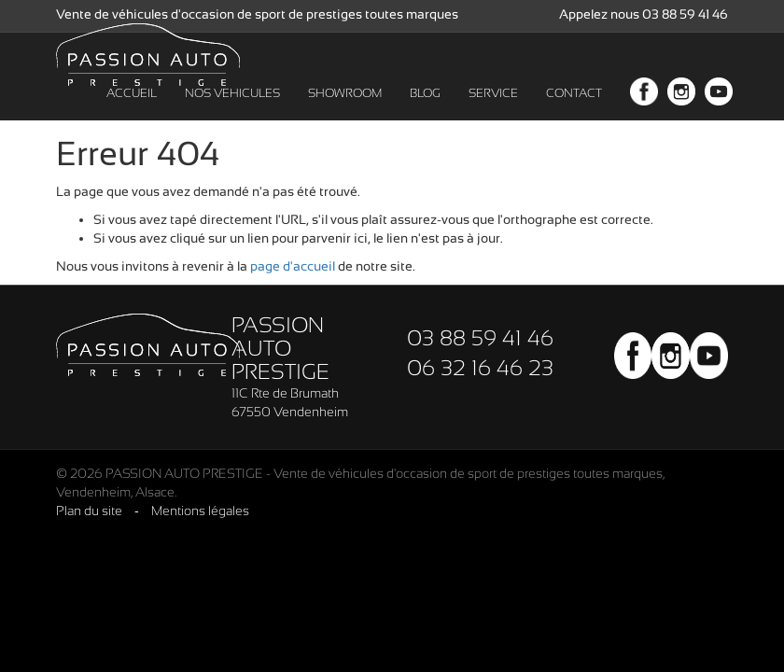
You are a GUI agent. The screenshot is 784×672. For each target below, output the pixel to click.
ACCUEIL (132, 112)
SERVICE (493, 112)
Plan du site (89, 511)
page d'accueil (293, 266)
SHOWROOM (345, 112)
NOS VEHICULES (232, 112)
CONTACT (574, 112)
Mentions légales (200, 511)
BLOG (425, 112)
